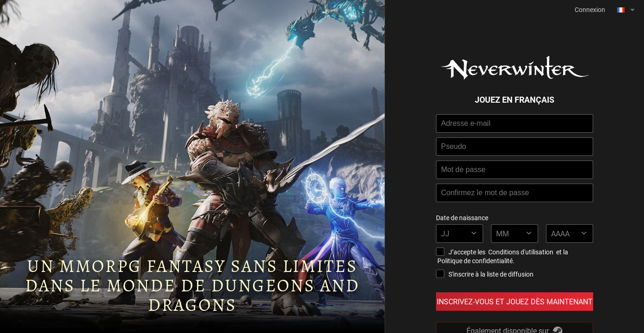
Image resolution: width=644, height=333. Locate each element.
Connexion (590, 9)
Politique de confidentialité (475, 261)
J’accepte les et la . (502, 256)
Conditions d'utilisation (521, 252)
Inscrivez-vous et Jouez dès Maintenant (515, 301)
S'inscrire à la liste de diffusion (485, 274)
